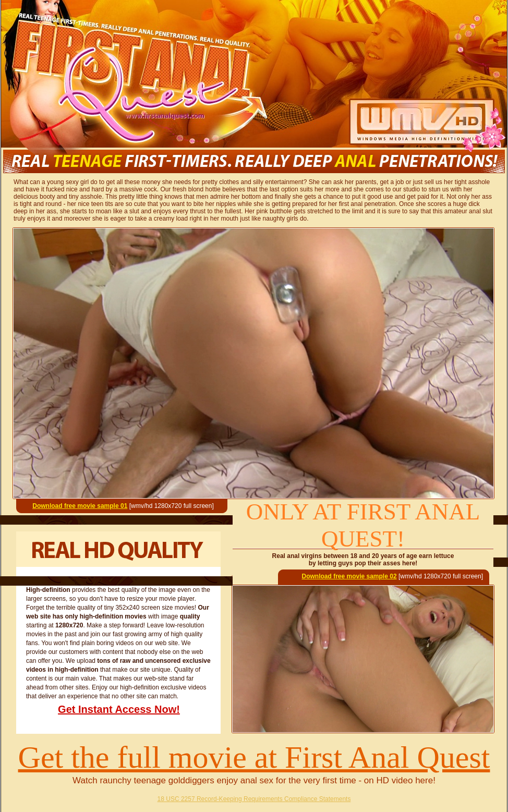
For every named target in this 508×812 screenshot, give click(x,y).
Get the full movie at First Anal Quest (254, 757)
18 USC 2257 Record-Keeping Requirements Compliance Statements (254, 799)
